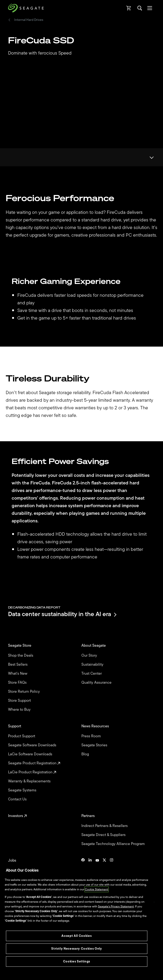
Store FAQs (18, 683)
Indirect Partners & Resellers (105, 826)
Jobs (13, 860)
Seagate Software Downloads (33, 745)
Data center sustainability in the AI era (62, 615)
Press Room (92, 736)
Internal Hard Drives (29, 20)
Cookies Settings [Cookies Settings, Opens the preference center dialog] (77, 961)
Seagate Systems (23, 790)
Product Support (22, 736)
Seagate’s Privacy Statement (116, 906)
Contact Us (18, 799)
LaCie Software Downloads (31, 754)
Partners (88, 816)
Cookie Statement (97, 889)
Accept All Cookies (77, 936)
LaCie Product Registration (32, 772)
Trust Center (92, 673)
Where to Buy (20, 710)
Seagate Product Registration (34, 763)
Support (15, 726)
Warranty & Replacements (30, 781)
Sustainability (93, 664)
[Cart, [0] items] (129, 8)
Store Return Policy (24, 692)
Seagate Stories (95, 745)
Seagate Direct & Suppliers (104, 835)
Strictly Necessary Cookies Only (77, 949)
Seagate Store (20, 646)
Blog (86, 754)
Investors (17, 816)
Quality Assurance (97, 683)
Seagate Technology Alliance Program (114, 844)
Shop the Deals (22, 655)
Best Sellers (18, 664)
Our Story (90, 655)
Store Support (20, 701)
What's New (18, 673)
